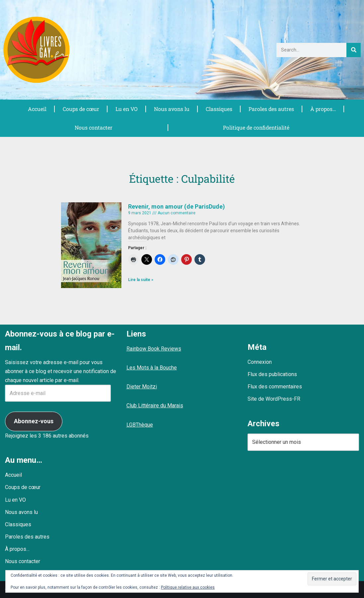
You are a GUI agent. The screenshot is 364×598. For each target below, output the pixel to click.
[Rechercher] (354, 50)
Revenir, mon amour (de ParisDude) (177, 206)
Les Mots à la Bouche (152, 368)
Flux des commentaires (275, 387)
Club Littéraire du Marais (155, 405)
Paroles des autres (271, 109)
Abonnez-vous (34, 421)
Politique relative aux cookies (188, 587)
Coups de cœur (80, 109)
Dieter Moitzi (142, 387)
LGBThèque (140, 425)
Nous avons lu (172, 109)
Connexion (260, 362)
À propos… (323, 109)
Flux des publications (272, 374)
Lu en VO (126, 109)
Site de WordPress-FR (274, 399)
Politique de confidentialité (256, 127)
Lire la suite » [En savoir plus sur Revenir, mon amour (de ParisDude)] (141, 280)
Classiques (219, 109)
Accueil (37, 109)
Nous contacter (93, 127)
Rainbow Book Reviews (154, 349)
